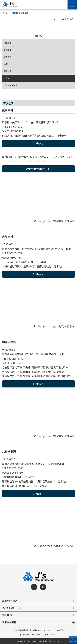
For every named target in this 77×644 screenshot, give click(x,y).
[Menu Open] (72, 5)
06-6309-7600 (15, 253)
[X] (43, 587)
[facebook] (34, 587)
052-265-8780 (15, 359)
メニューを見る (63, 19)
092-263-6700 (15, 468)
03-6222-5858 (15, 127)
